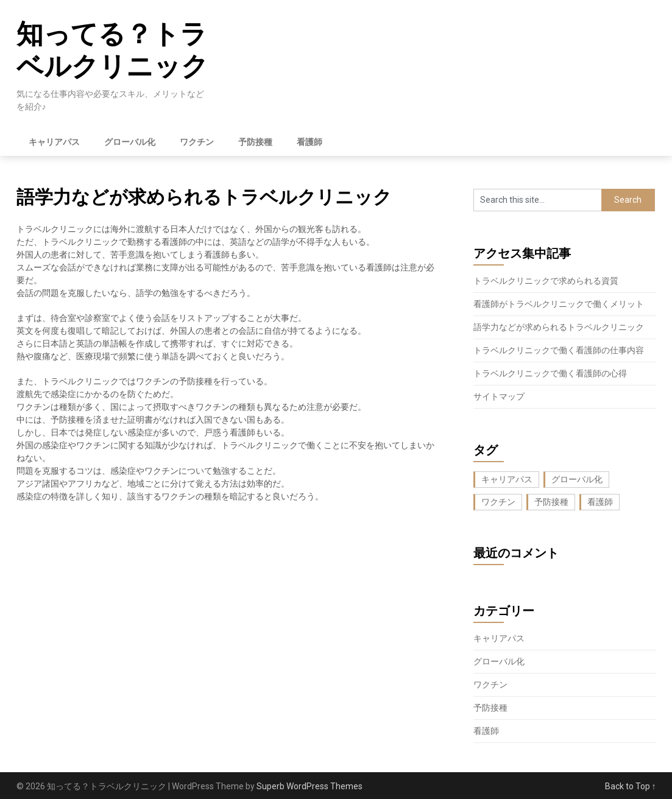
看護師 (309, 142)
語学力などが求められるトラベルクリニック (559, 327)
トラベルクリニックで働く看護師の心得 (550, 373)
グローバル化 (130, 142)
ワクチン (197, 142)
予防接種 (255, 142)
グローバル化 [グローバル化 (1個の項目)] (577, 479)
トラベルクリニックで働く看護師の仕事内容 (559, 350)
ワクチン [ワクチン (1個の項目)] (498, 502)
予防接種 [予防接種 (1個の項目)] (551, 502)
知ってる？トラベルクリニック (112, 50)
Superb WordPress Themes (309, 786)
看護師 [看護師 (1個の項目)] (600, 502)
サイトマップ (499, 396)
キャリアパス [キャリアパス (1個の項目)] (507, 479)
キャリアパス (54, 142)
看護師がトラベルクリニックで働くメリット (559, 304)
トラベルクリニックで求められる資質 (546, 281)
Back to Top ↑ (631, 786)
